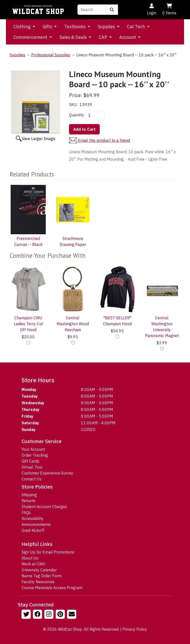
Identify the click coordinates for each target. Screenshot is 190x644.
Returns (29, 501)
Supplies (107, 27)
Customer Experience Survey (47, 473)
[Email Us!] (72, 615)
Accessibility (33, 518)
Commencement (31, 37)
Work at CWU (34, 564)
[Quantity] (95, 115)
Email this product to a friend (104, 140)
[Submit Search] (112, 10)
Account (128, 37)
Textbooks (75, 27)
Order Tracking (35, 455)
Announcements (36, 524)
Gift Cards (30, 461)
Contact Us (32, 479)
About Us (30, 558)
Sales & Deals (74, 37)
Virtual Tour (32, 467)
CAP (103, 37)
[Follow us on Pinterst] (61, 615)
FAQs (26, 513)
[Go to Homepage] (38, 10)
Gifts (48, 27)
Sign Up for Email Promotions (48, 552)
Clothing (22, 27)
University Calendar (39, 570)
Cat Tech (136, 27)
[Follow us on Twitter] (27, 615)
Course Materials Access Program (52, 588)
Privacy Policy (135, 629)
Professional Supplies (51, 55)
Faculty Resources (38, 582)
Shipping (29, 495)
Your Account (33, 449)
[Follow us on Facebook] (38, 615)
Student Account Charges (44, 507)
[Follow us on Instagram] (49, 615)
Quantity (77, 115)
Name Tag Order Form (42, 576)
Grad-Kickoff (33, 530)
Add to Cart (84, 129)
